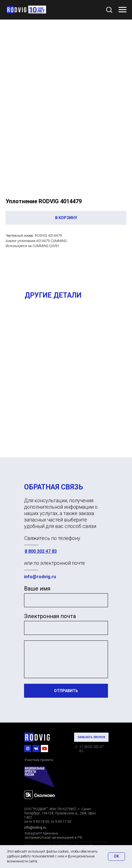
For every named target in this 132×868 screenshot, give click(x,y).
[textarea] (66, 659)
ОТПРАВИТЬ (66, 691)
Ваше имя (37, 589)
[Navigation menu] (122, 10)
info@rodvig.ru (40, 577)
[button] (109, 9)
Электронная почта (50, 616)
